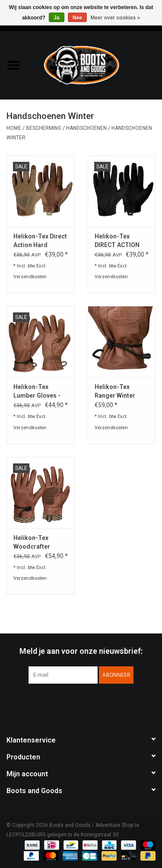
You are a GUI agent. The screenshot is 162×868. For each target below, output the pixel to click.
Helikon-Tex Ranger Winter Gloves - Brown (116, 392)
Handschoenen (86, 128)
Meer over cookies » (115, 18)
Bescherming (44, 128)
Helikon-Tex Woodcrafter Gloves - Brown (35, 543)
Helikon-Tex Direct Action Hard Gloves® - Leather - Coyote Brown (40, 241)
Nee (77, 18)
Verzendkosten (30, 277)
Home (14, 128)
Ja (56, 18)
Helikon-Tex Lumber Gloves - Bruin (37, 392)
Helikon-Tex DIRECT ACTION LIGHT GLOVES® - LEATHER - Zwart (121, 241)
